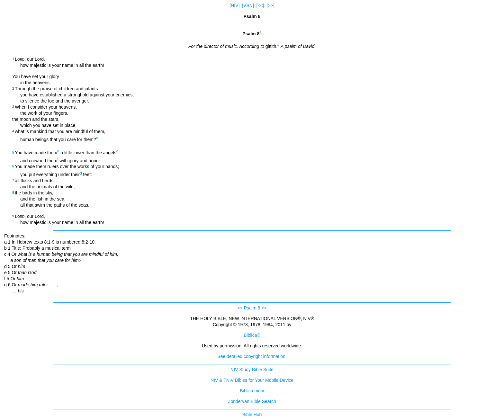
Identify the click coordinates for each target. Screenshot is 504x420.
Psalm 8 (252, 308)
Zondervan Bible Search (252, 401)
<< (240, 308)
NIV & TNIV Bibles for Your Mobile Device (252, 380)
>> (264, 308)
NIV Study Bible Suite (252, 370)
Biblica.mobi (252, 391)
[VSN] (248, 5)
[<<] (260, 5)
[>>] (271, 5)
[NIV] (234, 5)
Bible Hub (252, 415)
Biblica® (252, 335)
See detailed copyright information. (252, 356)
